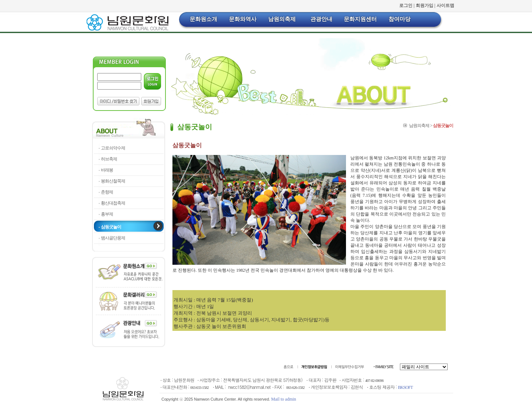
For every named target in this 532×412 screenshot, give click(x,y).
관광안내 (321, 19)
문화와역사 (243, 19)
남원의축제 (282, 19)
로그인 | (407, 6)
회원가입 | (426, 6)
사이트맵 (445, 6)
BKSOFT (405, 387)
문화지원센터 (360, 19)
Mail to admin (284, 399)
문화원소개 (203, 19)
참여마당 (400, 19)
